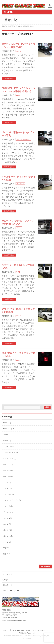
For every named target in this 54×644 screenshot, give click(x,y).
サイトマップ (7, 574)
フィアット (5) (9, 494)
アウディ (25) (8, 447)
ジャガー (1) (8, 476)
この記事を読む (9, 78)
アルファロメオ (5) (10, 453)
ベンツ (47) (7, 518)
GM (18, 272)
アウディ (19, 316)
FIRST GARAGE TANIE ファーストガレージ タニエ (32, 630)
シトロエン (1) (9, 464)
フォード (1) (8, 506)
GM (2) (6, 435)
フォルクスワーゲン (23, 140)
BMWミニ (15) (9, 429)
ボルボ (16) (7, 530)
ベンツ (19, 51)
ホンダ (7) (7, 524)
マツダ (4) (7, 542)
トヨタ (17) (7, 488)
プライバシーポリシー (10, 591)
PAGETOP (46, 566)
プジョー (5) (8, 512)
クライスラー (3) (10, 458)
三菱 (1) (6, 548)
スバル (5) (7, 482)
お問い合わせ (7, 585)
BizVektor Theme (32, 636)
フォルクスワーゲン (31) (13, 500)
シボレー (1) (8, 470)
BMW (18, 95)
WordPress (19, 636)
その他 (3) (7, 440)
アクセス (5, 580)
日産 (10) (7, 554)
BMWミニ (20, 360)
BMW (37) (7, 423)
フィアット (20, 184)
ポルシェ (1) (8, 536)
